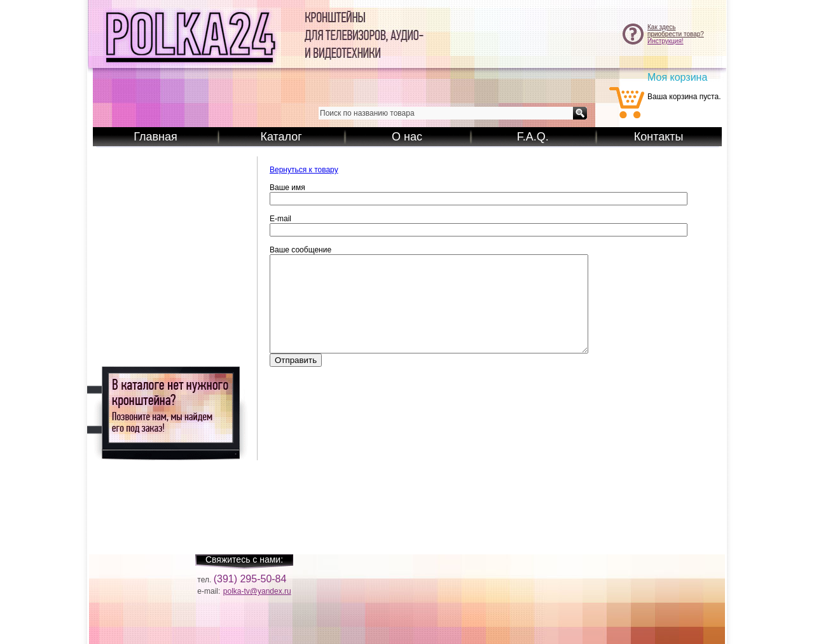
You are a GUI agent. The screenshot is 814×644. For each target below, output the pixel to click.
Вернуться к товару (304, 170)
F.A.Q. (533, 137)
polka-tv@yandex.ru (257, 591)
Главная (155, 137)
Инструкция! (666, 41)
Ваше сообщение (300, 250)
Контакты (659, 137)
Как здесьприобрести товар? (676, 31)
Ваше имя (287, 188)
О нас (407, 137)
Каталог (281, 137)
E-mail (280, 219)
